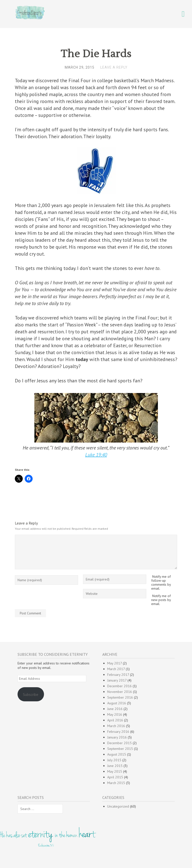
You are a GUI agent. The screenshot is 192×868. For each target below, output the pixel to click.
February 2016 (118, 732)
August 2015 (117, 754)
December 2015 (119, 743)
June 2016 (115, 709)
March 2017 (116, 669)
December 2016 (119, 686)
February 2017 (118, 675)
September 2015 (120, 749)
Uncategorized (118, 806)
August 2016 (117, 703)
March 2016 (116, 726)
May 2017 (115, 663)
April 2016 (115, 720)
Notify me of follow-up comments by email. (161, 582)
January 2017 (117, 680)
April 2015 (115, 777)
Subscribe (31, 694)
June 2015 (115, 766)
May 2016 (115, 714)
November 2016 (120, 692)
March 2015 (116, 783)
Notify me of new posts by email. (161, 600)
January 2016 (117, 737)
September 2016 (120, 697)
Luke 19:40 (96, 455)
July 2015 (114, 760)
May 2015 (115, 771)
